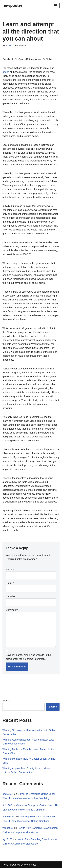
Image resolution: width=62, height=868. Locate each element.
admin (9, 45)
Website (10, 596)
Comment (12, 610)
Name (10, 569)
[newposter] (12, 5)
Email (10, 583)
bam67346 (8, 817)
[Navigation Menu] (56, 5)
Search (6, 701)
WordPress (30, 865)
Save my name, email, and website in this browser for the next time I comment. (29, 657)
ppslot (6, 72)
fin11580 (7, 805)
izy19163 (7, 839)
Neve (5, 865)
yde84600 (8, 828)
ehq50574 (8, 794)
